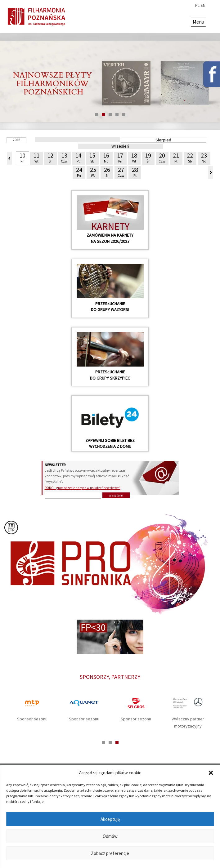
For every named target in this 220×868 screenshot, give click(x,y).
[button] (211, 773)
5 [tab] (124, 114)
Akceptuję (110, 819)
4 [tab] (117, 114)
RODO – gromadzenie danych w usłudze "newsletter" (83, 488)
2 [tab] (103, 114)
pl (197, 6)
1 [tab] (97, 114)
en (203, 6)
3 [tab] (110, 114)
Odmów (110, 836)
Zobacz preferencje (110, 853)
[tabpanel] (110, 82)
